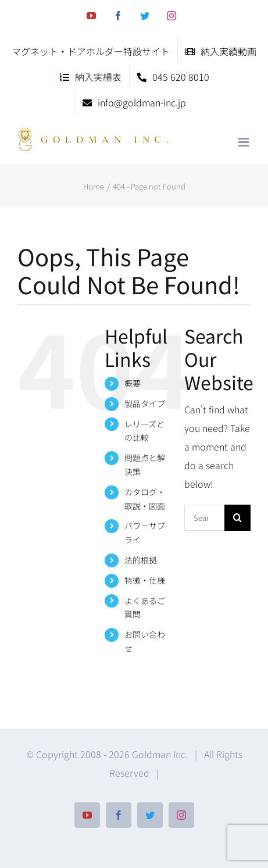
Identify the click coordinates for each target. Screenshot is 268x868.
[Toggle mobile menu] (244, 142)
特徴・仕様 (145, 580)
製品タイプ (145, 403)
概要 (133, 383)
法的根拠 (141, 560)
